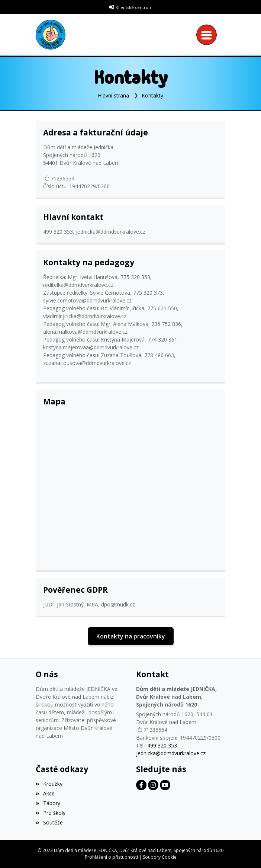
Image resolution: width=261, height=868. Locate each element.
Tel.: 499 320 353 (157, 745)
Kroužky (49, 784)
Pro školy (51, 813)
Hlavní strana (113, 95)
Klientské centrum (134, 7)
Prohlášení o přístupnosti (111, 857)
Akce (45, 793)
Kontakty (152, 95)
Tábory (48, 803)
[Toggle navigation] (208, 35)
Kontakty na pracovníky (131, 636)
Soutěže (49, 822)
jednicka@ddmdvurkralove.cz (171, 753)
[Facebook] (141, 785)
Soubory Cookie (160, 857)
